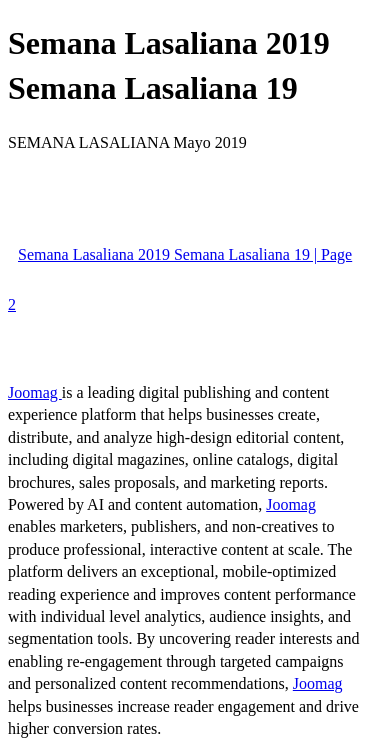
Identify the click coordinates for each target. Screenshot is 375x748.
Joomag (35, 392)
